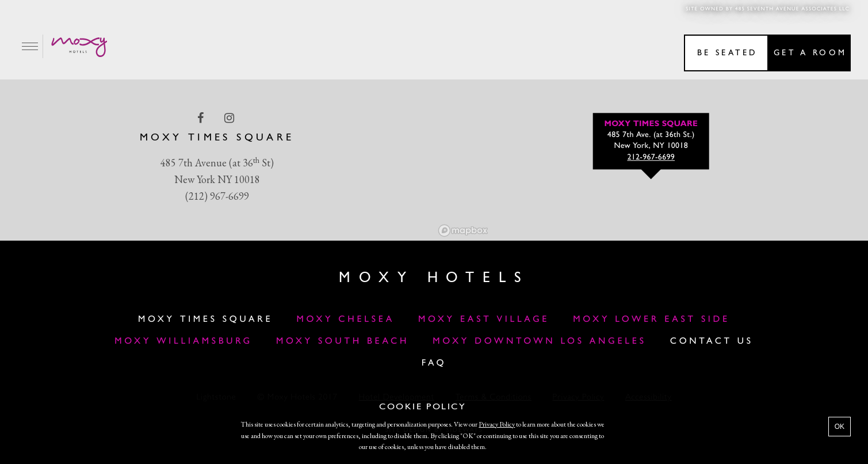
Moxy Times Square (205, 320)
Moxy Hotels (434, 278)
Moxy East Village (484, 320)
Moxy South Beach (343, 341)
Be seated (727, 53)
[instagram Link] (230, 118)
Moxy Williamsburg (183, 341)
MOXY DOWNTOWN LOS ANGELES (539, 341)
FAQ (434, 363)
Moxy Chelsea (345, 320)
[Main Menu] (30, 46)
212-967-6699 (651, 158)
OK (840, 427)
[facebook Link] (202, 118)
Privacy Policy (497, 424)
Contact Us (712, 341)
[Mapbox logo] (463, 231)
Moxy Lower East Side (651, 320)
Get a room (810, 53)
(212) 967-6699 (217, 196)
